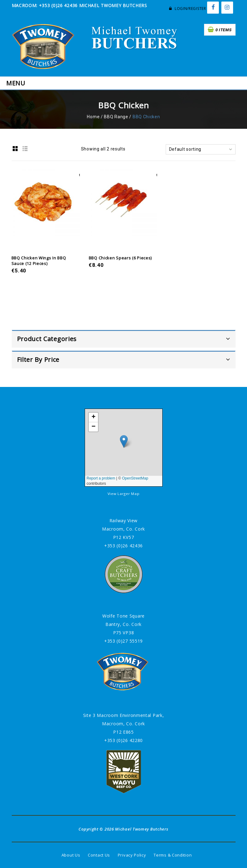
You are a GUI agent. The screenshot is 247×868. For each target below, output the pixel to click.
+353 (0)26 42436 (124, 546)
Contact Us (99, 855)
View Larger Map (124, 494)
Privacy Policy (132, 855)
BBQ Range (116, 117)
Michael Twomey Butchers (142, 829)
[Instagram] (227, 8)
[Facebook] (213, 8)
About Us (71, 855)
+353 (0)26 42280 (124, 740)
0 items (224, 30)
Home (93, 117)
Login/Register (187, 9)
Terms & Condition (173, 855)
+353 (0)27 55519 (124, 641)
